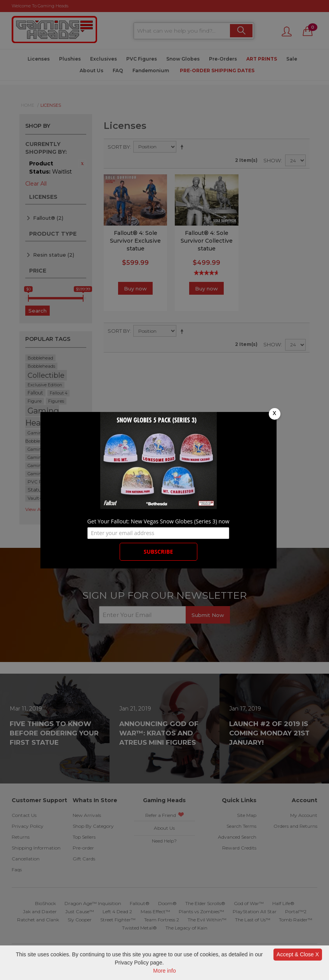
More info (164, 971)
